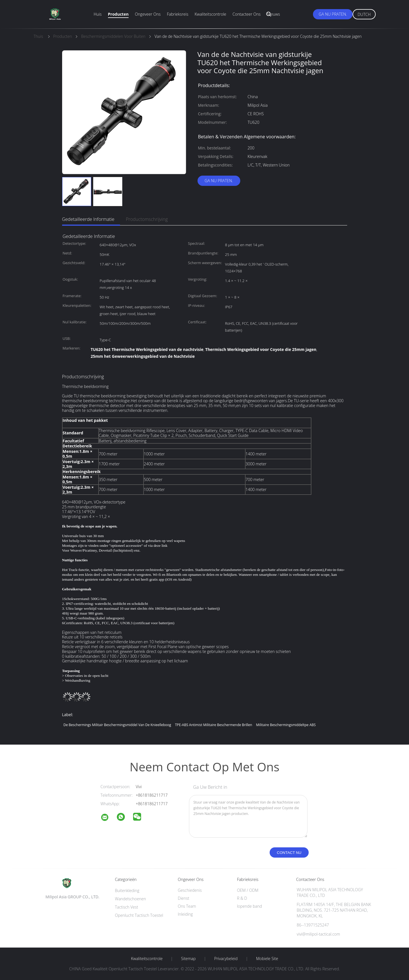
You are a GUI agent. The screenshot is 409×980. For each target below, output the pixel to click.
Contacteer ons (247, 14)
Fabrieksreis (177, 14)
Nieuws (273, 14)
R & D (242, 898)
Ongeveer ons (148, 14)
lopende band (249, 906)
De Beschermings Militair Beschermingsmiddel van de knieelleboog (117, 725)
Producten (118, 14)
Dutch (364, 14)
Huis (98, 14)
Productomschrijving (147, 219)
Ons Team (187, 906)
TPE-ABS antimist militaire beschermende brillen (214, 725)
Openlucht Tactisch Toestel (139, 915)
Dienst (184, 898)
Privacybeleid (226, 959)
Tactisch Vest (126, 907)
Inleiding (185, 914)
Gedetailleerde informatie (88, 219)
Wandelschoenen (130, 899)
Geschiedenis (190, 890)
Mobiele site (267, 959)
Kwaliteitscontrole (210, 14)
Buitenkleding (127, 890)
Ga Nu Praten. (333, 14)
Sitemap (188, 959)
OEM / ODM (248, 890)
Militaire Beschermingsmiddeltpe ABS (286, 725)
